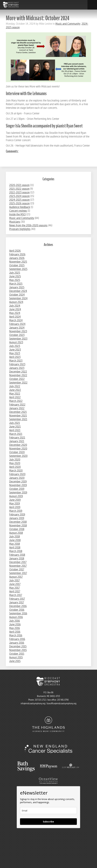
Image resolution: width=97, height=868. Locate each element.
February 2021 (17, 438)
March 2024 (16, 320)
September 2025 (18, 269)
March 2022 (16, 401)
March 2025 (16, 284)
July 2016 (15, 621)
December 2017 (18, 562)
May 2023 (15, 353)
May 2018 (15, 544)
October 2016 (17, 610)
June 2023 (15, 350)
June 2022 (15, 390)
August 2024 (16, 302)
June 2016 (15, 624)
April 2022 (15, 397)
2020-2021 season (19, 185)
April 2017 (15, 591)
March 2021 (16, 434)
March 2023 (16, 361)
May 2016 (15, 628)
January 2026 (17, 258)
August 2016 (16, 617)
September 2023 (18, 339)
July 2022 (15, 386)
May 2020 (15, 463)
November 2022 (18, 375)
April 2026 (15, 251)
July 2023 (15, 346)
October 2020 (17, 452)
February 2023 (17, 364)
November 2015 (18, 650)
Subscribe (48, 822)
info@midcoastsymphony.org (33, 703)
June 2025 (15, 276)
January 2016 (17, 643)
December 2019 (18, 481)
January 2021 (17, 441)
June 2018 (15, 540)
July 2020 (15, 459)
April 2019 (15, 507)
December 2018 (18, 522)
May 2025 (15, 280)
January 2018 (17, 558)
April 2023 (15, 357)
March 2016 (16, 635)
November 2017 (18, 566)
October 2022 (17, 379)
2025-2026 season (19, 203)
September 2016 (18, 613)
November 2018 (18, 525)
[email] (48, 811)
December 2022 (18, 372)
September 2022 (18, 383)
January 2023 (17, 368)
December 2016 (18, 606)
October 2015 (17, 654)
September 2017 (18, 573)
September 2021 (18, 419)
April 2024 (15, 317)
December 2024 (18, 291)
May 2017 (14, 588)
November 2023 (18, 331)
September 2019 (18, 492)
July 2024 (15, 306)
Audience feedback (20, 207)
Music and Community (68, 24)
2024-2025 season (19, 200)
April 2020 (15, 467)
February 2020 (17, 474)
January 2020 (17, 478)
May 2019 (15, 503)
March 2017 (16, 595)
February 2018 (17, 555)
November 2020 (18, 448)
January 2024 (17, 328)
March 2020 (16, 470)
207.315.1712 (40, 700)
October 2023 (17, 335)
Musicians (15, 222)
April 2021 (15, 430)
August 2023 (16, 342)
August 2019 (16, 496)
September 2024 (18, 298)
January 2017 (17, 602)
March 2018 (16, 551)
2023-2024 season (19, 196)
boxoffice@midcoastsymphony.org (62, 703)
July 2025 (15, 273)
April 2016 (15, 632)
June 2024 (15, 309)
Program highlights (20, 229)
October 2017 (17, 569)
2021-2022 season (19, 189)
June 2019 (15, 500)
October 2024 (17, 295)
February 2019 (17, 514)
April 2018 (15, 547)
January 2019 (17, 518)
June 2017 (15, 584)
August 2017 (16, 577)
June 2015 (15, 661)
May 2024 (15, 313)
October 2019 (17, 489)
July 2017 (14, 580)
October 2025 (17, 265)
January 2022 (17, 408)
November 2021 (18, 416)
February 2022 (17, 405)
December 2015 (18, 646)
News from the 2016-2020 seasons (28, 225)
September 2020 (18, 456)
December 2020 (18, 445)
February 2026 (17, 254)
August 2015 (16, 657)
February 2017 (17, 599)
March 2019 (16, 511)
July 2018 (15, 536)
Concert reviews (18, 211)
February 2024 (17, 324)
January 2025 (17, 287)
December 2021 (18, 412)
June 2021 (15, 427)
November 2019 (18, 485)
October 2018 (17, 529)
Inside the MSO (17, 214)
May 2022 (15, 394)
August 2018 (16, 533)
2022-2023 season (19, 192)
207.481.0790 (63, 700)
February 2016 (17, 639)
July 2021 (15, 423)
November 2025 (18, 262)
